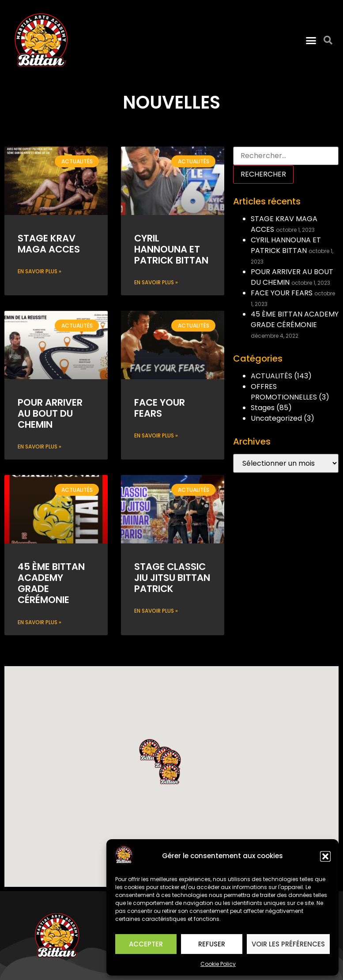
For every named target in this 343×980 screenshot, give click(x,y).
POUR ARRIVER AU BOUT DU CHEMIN (50, 413)
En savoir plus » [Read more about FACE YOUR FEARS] (156, 435)
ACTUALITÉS (271, 376)
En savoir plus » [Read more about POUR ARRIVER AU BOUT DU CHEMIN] (40, 447)
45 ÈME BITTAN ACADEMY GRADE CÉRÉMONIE (51, 583)
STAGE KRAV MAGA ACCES (49, 244)
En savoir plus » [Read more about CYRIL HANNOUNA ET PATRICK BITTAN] (156, 282)
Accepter (146, 944)
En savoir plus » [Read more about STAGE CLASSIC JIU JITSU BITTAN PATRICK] (156, 611)
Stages (263, 408)
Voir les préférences (288, 944)
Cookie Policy (218, 964)
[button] (325, 856)
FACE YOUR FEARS (160, 408)
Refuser (212, 944)
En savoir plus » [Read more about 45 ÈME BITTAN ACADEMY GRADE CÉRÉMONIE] (40, 622)
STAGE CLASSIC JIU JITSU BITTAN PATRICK (172, 578)
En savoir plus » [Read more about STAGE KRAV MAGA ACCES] (40, 271)
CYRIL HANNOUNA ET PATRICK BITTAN (171, 249)
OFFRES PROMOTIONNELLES (284, 392)
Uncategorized (276, 418)
